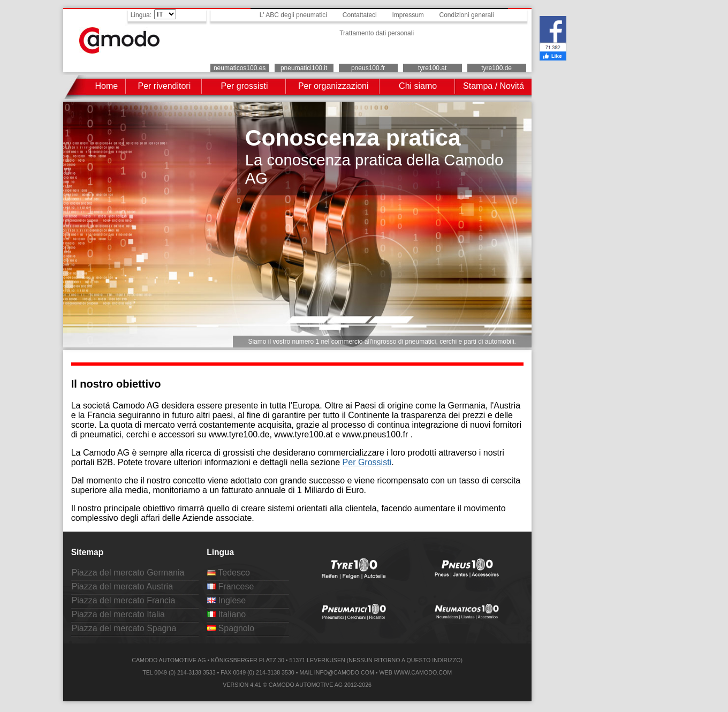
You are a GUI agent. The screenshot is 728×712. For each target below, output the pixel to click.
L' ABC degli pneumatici (293, 15)
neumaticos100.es (240, 68)
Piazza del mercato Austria (122, 586)
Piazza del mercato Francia (124, 600)
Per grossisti (244, 86)
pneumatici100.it (304, 68)
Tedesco (229, 573)
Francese (230, 586)
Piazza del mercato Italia (118, 614)
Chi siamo (418, 86)
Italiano (226, 614)
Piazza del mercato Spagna (124, 628)
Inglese (226, 600)
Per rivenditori (165, 86)
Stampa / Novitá (494, 86)
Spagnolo (231, 628)
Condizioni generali (467, 15)
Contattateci (360, 15)
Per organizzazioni (333, 86)
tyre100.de (496, 68)
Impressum (408, 15)
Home (106, 86)
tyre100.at (432, 68)
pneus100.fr (368, 68)
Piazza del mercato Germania (128, 573)
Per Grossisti (367, 462)
